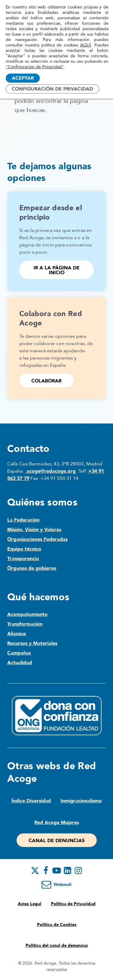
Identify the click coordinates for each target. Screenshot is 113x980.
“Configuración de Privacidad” (35, 67)
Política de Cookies (57, 925)
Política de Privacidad (73, 904)
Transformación (25, 624)
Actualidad (20, 663)
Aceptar (23, 78)
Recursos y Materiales (32, 643)
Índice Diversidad (31, 801)
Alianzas (17, 634)
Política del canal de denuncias (57, 945)
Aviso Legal (30, 904)
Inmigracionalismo (81, 801)
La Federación (23, 520)
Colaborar (46, 381)
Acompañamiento (27, 614)
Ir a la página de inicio (56, 270)
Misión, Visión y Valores (34, 530)
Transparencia (23, 559)
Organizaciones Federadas (37, 539)
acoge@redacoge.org (51, 471)
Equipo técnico (24, 549)
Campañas (19, 653)
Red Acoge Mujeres (57, 823)
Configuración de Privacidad (52, 89)
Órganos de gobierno (32, 568)
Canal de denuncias (57, 841)
